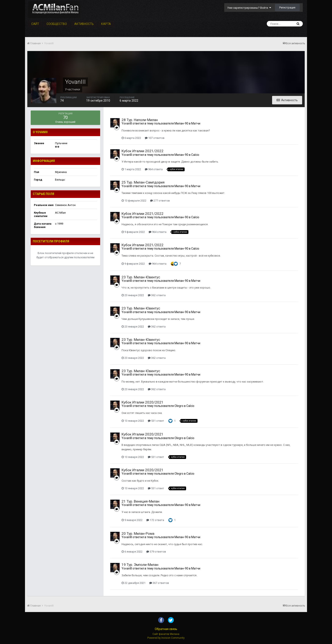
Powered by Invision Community (166, 638)
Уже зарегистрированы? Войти (249, 8)
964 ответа (154, 169)
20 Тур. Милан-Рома (138, 533)
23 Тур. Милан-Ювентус (141, 277)
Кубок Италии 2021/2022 (142, 151)
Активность (84, 24)
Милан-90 (181, 123)
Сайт (35, 24)
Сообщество (57, 24)
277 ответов (160, 201)
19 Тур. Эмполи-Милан (140, 565)
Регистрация (287, 8)
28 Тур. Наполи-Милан (140, 120)
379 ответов (156, 552)
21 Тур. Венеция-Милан (140, 501)
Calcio (195, 155)
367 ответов (159, 583)
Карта (106, 24)
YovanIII (127, 123)
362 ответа (157, 295)
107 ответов (155, 138)
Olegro (179, 406)
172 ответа (155, 520)
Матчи (196, 123)
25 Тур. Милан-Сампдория (143, 182)
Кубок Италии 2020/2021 (142, 402)
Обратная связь (166, 629)
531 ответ (156, 421)
